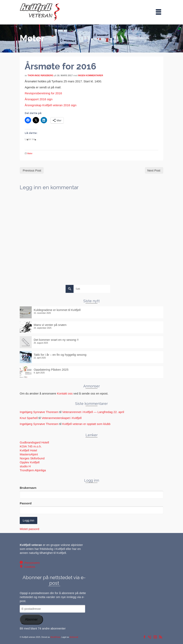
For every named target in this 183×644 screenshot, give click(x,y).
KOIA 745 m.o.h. (31, 446)
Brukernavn (28, 488)
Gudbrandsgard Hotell (34, 442)
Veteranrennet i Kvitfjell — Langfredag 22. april (93, 412)
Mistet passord (30, 529)
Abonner (31, 619)
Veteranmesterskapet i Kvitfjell (61, 418)
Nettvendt (74, 637)
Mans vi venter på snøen (50, 325)
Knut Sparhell (29, 418)
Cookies (29, 567)
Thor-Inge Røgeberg (41, 75)
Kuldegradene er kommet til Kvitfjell (57, 310)
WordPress (55, 637)
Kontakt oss (65, 393)
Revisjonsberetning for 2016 (43, 93)
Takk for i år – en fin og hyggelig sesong (60, 355)
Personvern (31, 563)
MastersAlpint (29, 454)
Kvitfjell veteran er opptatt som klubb (86, 424)
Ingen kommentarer (91, 75)
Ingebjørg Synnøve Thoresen (39, 412)
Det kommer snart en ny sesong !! (56, 340)
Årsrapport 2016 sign (39, 99)
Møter (30, 153)
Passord (26, 503)
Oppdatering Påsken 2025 (51, 370)
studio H (25, 466)
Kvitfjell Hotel (28, 450)
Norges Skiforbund (32, 458)
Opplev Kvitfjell (30, 462)
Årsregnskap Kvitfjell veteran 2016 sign (51, 105)
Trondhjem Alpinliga (33, 470)
